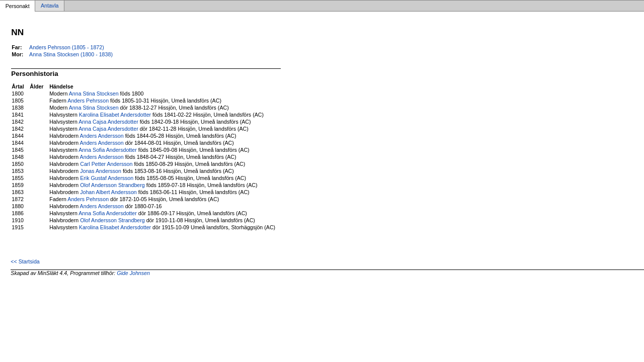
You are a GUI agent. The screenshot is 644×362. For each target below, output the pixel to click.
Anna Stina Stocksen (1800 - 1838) (71, 54)
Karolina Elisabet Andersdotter (115, 115)
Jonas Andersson (101, 171)
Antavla (50, 6)
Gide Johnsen (133, 273)
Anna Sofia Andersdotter (108, 150)
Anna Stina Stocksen (94, 94)
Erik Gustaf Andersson (107, 178)
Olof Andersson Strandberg (112, 185)
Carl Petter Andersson (106, 164)
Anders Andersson (102, 136)
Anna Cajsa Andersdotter (108, 122)
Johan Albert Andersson (108, 192)
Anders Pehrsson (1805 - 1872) (67, 47)
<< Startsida (25, 261)
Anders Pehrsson (88, 101)
